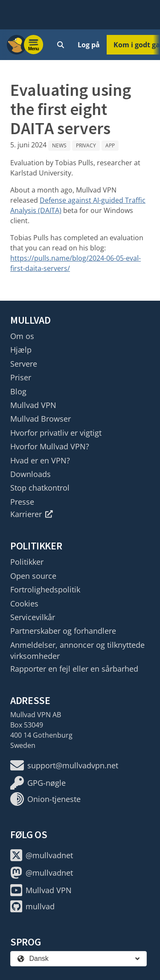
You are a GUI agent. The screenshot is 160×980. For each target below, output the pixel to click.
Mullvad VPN (33, 405)
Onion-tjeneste (45, 799)
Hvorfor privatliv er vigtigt (56, 433)
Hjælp (21, 350)
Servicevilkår (33, 617)
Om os (22, 336)
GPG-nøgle (38, 783)
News (59, 145)
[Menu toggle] (34, 45)
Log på (89, 45)
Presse (22, 502)
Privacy (86, 145)
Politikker (27, 562)
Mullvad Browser (41, 419)
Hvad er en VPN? (40, 460)
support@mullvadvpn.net (64, 765)
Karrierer (32, 514)
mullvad (32, 906)
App (110, 145)
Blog (18, 391)
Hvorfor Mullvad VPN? (50, 446)
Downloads (31, 474)
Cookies (24, 604)
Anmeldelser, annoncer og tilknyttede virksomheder (77, 650)
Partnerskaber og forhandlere (63, 631)
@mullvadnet (42, 855)
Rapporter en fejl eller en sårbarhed (74, 669)
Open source (33, 576)
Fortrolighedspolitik (45, 589)
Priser (21, 377)
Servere (24, 364)
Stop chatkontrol (40, 488)
